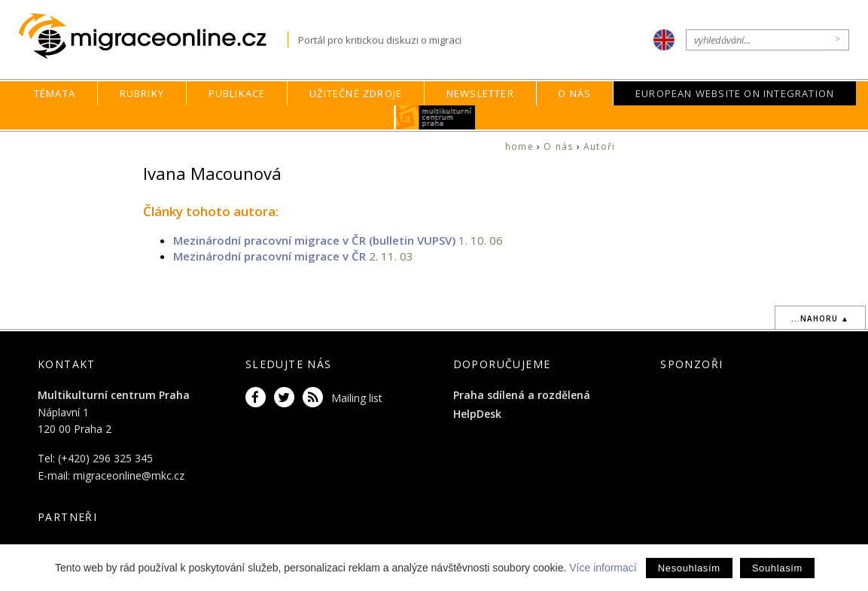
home (519, 146)
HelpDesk (477, 414)
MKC (436, 117)
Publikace (237, 93)
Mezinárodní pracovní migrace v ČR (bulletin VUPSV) (314, 240)
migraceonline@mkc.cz (129, 475)
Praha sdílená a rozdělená (522, 395)
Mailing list (357, 398)
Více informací (603, 568)
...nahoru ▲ (820, 318)
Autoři (599, 146)
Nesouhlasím (689, 568)
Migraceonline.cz (153, 37)
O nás (574, 93)
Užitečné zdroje (356, 93)
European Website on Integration (735, 93)
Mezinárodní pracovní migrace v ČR (270, 256)
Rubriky (142, 93)
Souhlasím (777, 568)
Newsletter (480, 93)
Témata (55, 93)
